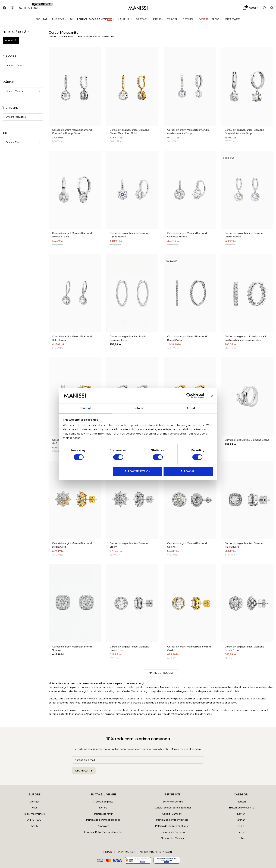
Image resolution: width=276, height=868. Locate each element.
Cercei (241, 832)
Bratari (241, 820)
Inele (241, 826)
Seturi (241, 838)
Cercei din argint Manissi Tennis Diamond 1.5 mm (128, 338)
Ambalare (103, 826)
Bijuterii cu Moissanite (241, 808)
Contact (34, 802)
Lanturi (241, 814)
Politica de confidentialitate (172, 820)
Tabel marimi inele (34, 814)
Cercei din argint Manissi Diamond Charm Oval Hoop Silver (72, 132)
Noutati (241, 802)
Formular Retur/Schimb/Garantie (103, 832)
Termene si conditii (172, 802)
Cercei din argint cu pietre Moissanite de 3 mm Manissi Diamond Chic (247, 338)
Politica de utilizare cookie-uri (172, 826)
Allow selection (137, 471)
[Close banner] (212, 396)
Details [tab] (138, 408)
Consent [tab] (85, 408)
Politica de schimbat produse (103, 820)
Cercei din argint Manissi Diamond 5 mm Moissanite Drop (188, 132)
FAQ (34, 808)
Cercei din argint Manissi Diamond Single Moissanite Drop (244, 132)
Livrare (103, 808)
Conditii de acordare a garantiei (172, 808)
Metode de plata (103, 802)
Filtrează (11, 40)
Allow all (188, 471)
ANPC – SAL (34, 820)
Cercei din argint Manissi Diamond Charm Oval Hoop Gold (129, 132)
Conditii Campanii (172, 814)
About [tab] (191, 408)
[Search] (265, 8)
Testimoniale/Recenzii (172, 832)
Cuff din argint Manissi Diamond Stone (247, 440)
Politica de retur (103, 814)
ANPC (34, 826)
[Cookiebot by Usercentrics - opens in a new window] (189, 396)
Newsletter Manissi (172, 838)
